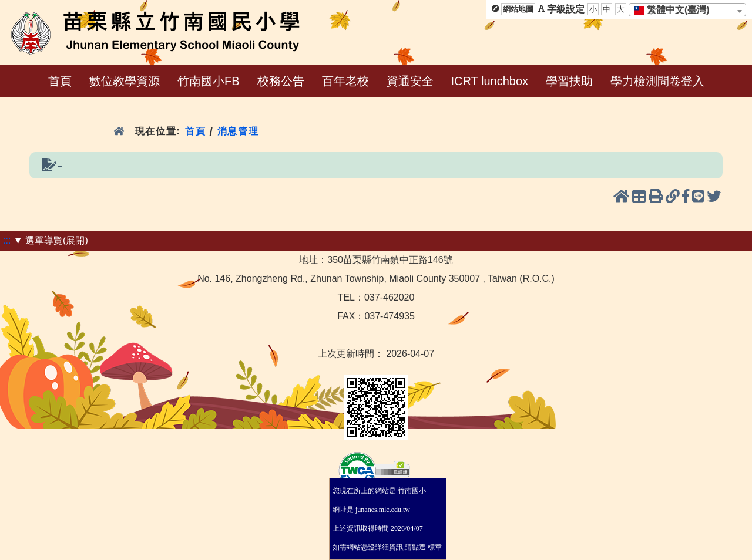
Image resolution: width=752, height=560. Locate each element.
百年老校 (345, 81)
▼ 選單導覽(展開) (51, 240)
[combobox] (687, 10)
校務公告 (281, 81)
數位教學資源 (125, 81)
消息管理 (238, 131)
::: (7, 240)
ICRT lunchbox (490, 81)
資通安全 (410, 81)
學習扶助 (569, 81)
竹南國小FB (209, 81)
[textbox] (675, 10)
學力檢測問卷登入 (657, 81)
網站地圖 (518, 9)
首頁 (60, 81)
